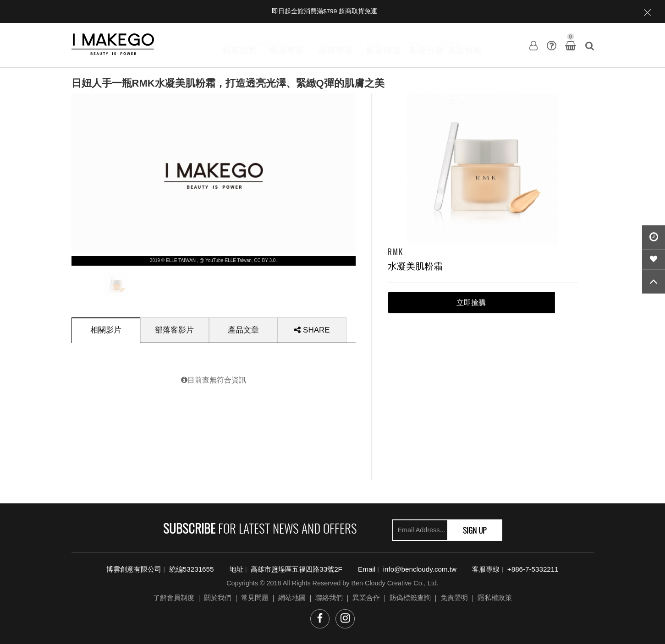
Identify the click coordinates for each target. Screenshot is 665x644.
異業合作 (366, 598)
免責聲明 (454, 598)
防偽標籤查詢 (410, 598)
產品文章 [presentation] (243, 330)
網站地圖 (292, 598)
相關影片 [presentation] (106, 330)
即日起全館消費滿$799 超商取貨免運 (324, 11)
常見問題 (255, 598)
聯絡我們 (329, 598)
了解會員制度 (174, 598)
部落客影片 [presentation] (174, 330)
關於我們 (218, 598)
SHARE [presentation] (312, 330)
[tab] (106, 330)
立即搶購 (471, 303)
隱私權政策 (495, 598)
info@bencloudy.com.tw (420, 569)
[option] (116, 282)
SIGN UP (475, 530)
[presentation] (116, 285)
